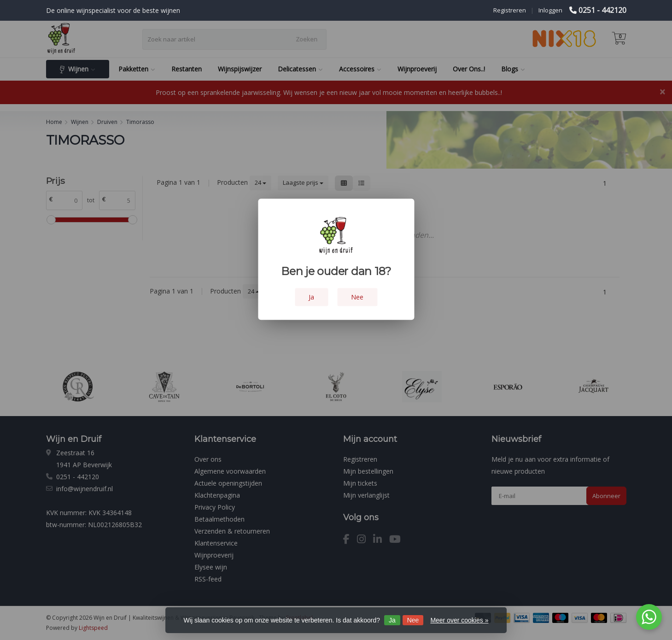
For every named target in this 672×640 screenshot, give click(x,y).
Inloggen (550, 10)
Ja (392, 620)
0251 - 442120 (602, 10)
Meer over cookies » (459, 620)
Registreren (510, 10)
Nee (413, 620)
